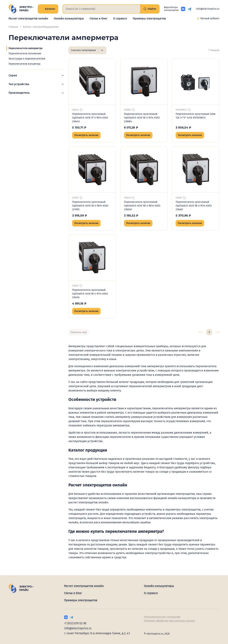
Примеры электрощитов (149, 18)
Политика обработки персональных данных (169, 621)
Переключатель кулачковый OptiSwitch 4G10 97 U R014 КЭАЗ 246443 (90, 118)
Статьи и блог (99, 18)
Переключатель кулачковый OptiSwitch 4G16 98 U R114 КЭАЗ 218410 (90, 294)
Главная (13, 27)
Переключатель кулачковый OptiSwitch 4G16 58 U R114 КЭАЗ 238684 (142, 118)
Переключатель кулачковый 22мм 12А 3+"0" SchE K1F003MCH (195, 116)
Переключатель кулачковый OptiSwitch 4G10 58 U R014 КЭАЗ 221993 (90, 206)
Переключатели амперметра (26, 48)
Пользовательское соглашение (162, 617)
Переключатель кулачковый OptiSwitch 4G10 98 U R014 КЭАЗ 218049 (142, 206)
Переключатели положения (25, 53)
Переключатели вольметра (24, 64)
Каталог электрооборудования (41, 27)
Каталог (48, 9)
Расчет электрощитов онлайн (28, 18)
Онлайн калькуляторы (69, 18)
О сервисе (120, 18)
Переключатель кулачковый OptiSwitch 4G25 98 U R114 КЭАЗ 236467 (194, 206)
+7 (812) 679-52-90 (75, 623)
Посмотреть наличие (86, 135)
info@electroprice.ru (208, 9)
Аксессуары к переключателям (27, 59)
